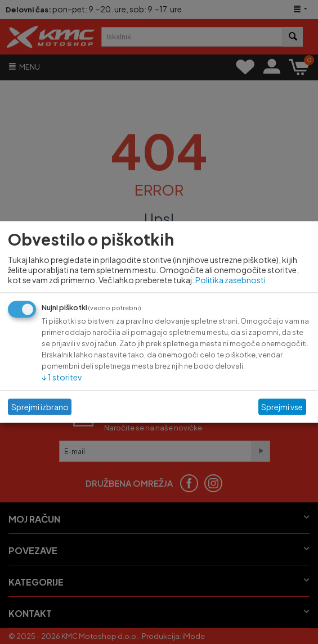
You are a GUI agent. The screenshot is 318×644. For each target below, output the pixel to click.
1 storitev (62, 377)
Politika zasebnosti (230, 279)
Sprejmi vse (282, 407)
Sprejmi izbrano (40, 407)
